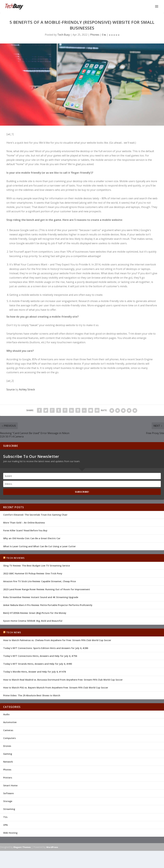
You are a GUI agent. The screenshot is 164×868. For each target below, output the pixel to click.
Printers (8, 778)
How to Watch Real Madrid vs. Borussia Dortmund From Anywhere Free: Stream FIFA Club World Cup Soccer (63, 680)
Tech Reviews (15, 558)
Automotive (10, 722)
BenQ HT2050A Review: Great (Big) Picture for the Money (35, 613)
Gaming (8, 754)
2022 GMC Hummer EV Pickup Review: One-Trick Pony (33, 573)
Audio (6, 714)
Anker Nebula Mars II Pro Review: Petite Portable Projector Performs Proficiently (48, 605)
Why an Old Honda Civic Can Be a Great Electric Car (32, 538)
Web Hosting (10, 833)
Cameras (8, 730)
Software (8, 793)
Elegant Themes (22, 847)
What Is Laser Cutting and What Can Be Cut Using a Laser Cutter (39, 546)
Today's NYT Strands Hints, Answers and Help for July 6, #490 (38, 664)
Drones (7, 746)
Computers (9, 738)
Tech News (14, 632)
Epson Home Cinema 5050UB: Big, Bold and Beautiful (33, 621)
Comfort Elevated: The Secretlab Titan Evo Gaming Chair (35, 515)
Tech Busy (64, 35)
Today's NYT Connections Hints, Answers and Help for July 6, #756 (40, 656)
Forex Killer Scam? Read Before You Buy (25, 530)
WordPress (52, 847)
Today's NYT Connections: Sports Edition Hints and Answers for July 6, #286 (46, 648)
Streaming (9, 809)
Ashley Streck (27, 389)
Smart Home (10, 785)
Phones (95, 35)
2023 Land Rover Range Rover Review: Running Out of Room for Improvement (47, 589)
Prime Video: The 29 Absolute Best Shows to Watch (32, 695)
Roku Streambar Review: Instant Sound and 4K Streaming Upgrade (41, 597)
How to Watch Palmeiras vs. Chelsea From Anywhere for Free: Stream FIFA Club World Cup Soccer (57, 640)
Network (8, 762)
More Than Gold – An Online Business (24, 523)
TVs (5, 817)
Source (11, 389)
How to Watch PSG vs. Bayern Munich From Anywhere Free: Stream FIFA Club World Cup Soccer (56, 688)
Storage (8, 801)
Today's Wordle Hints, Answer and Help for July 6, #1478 (35, 672)
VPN (5, 825)
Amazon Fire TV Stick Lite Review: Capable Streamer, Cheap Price (39, 581)
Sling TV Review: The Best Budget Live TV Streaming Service (37, 566)
